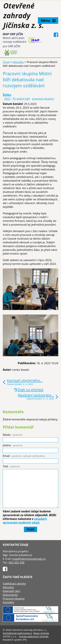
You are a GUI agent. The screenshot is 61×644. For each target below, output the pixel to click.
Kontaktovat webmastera (17, 633)
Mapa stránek (41, 633)
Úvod (6, 62)
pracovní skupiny (43, 99)
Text (11, 466)
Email (24, 456)
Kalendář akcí (11, 591)
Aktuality (18, 62)
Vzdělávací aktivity (14, 583)
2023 (7, 99)
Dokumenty (10, 595)
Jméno (13, 445)
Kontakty (8, 602)
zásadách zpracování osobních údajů (25, 521)
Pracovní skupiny (14, 598)
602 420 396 (17, 562)
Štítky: (7, 95)
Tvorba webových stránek (34, 636)
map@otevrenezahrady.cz (29, 559)
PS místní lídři (21, 99)
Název (12, 435)
